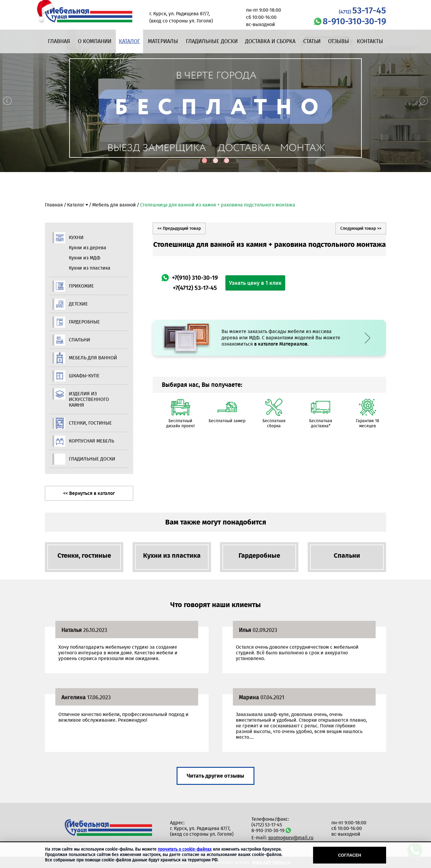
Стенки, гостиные (90, 423)
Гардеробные (84, 322)
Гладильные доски (212, 41)
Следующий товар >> (361, 228)
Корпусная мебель (91, 441)
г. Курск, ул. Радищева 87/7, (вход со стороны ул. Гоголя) (202, 831)
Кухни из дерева (88, 248)
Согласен (349, 855)
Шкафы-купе (84, 376)
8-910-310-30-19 (354, 21)
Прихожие (81, 286)
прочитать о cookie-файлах (185, 849)
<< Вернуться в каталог (89, 493)
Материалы (163, 41)
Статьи (312, 41)
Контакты (370, 41)
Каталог (129, 41)
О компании (95, 41)
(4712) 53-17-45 (267, 825)
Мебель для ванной (114, 205)
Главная (59, 41)
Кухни (76, 237)
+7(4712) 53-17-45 (195, 288)
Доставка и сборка (270, 41)
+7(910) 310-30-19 (195, 278)
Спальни (79, 340)
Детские (78, 304)
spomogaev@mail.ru (291, 838)
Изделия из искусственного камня (89, 399)
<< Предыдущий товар (179, 228)
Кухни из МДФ (85, 258)
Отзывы (339, 41)
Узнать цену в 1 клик (255, 283)
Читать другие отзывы (215, 776)
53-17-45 (362, 10)
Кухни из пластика (90, 268)
